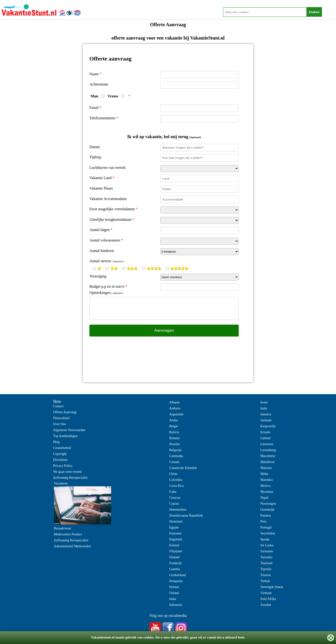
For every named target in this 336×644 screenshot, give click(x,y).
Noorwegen (268, 504)
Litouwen (267, 444)
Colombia (176, 480)
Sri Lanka (267, 545)
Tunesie (266, 575)
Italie (264, 408)
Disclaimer (60, 460)
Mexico (266, 486)
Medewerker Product (68, 534)
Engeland (176, 539)
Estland (174, 545)
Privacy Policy (63, 466)
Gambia (175, 569)
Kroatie (265, 432)
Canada (174, 462)
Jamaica (266, 414)
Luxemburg (268, 450)
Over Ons (60, 424)
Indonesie (176, 605)
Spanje (265, 539)
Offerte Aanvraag (65, 412)
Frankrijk (176, 563)
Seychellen (268, 533)
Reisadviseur (62, 528)
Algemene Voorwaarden (69, 430)
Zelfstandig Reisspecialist (70, 478)
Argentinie (176, 414)
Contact (58, 406)
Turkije (265, 581)
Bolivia (174, 432)
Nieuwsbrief (61, 418)
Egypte (174, 527)
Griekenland (178, 575)
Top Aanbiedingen (65, 436)
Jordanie (266, 420)
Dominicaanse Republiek (186, 516)
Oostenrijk (267, 510)
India (173, 599)
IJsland (174, 593)
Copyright (60, 454)
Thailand (266, 563)
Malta (264, 474)
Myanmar (267, 492)
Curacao (175, 498)
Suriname (267, 551)
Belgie (174, 426)
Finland (174, 557)
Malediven (268, 462)
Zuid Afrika (268, 599)
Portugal (266, 527)
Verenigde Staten (272, 587)
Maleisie (266, 468)
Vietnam (266, 593)
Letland (266, 438)
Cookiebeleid (62, 448)
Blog (56, 442)
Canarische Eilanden (183, 468)
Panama (266, 516)
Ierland (174, 587)
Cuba (173, 492)
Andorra (175, 408)
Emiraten (175, 533)
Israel (264, 402)
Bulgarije (176, 450)
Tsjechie (266, 569)
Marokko (266, 480)
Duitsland (176, 521)
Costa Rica (177, 486)
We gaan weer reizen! (68, 472)
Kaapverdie (268, 426)
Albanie (175, 402)
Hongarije (176, 581)
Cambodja (176, 456)
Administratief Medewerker (72, 546)
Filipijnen (176, 551)
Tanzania (266, 557)
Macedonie (268, 456)
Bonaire (175, 438)
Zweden (266, 605)
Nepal (264, 498)
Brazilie (175, 444)
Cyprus (174, 504)
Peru (264, 521)
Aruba (173, 420)
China (173, 474)
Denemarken (178, 510)
